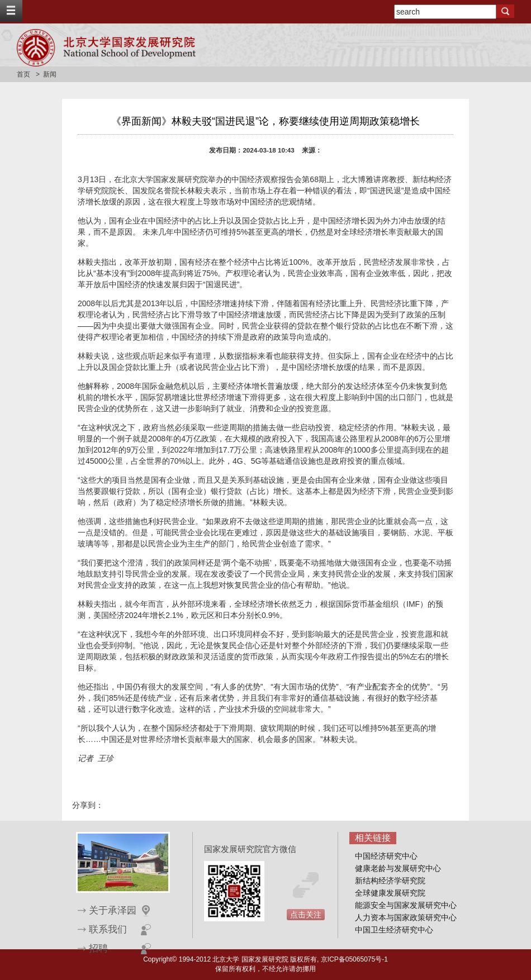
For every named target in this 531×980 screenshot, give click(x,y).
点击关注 (306, 915)
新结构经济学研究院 (390, 881)
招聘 (98, 948)
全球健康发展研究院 (390, 893)
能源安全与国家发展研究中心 (406, 905)
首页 (23, 74)
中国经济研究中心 (386, 856)
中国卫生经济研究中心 (394, 930)
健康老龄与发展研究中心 (398, 868)
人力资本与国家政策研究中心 (406, 917)
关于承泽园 (113, 910)
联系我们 (108, 929)
